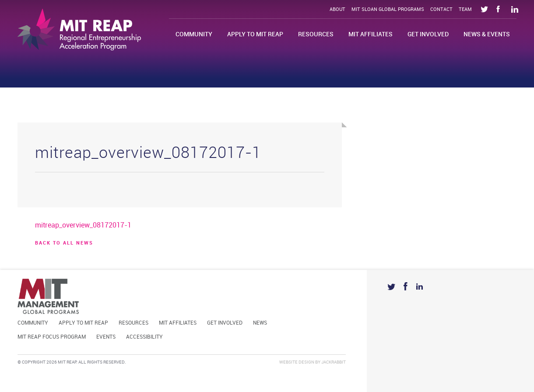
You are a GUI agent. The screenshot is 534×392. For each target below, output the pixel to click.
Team (465, 10)
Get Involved (428, 34)
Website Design (297, 362)
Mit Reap (79, 30)
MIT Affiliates (371, 34)
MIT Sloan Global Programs (388, 10)
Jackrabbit (334, 362)
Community (194, 34)
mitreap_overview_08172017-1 (83, 226)
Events (106, 337)
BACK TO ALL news (64, 243)
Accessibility (144, 337)
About (337, 10)
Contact (441, 10)
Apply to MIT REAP (255, 34)
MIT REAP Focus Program (52, 337)
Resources (316, 34)
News (260, 323)
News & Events (487, 34)
